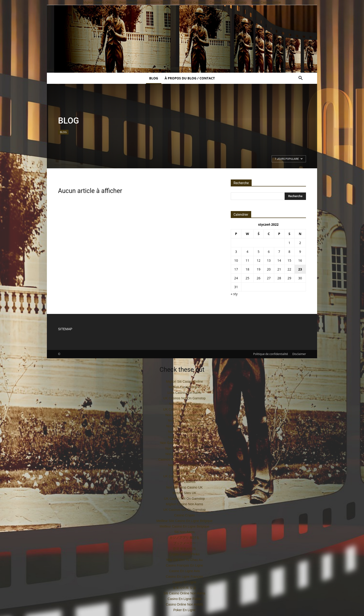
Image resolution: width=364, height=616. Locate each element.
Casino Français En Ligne (184, 565)
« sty (234, 294)
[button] (300, 79)
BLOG (154, 78)
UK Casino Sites (185, 471)
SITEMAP (65, 329)
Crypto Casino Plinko (184, 554)
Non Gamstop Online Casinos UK (184, 443)
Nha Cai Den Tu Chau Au (184, 560)
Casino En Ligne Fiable (184, 599)
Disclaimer (299, 354)
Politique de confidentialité (271, 354)
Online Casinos (184, 482)
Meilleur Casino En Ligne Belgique (184, 526)
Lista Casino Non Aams (185, 393)
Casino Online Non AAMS (184, 604)
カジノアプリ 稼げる (185, 538)
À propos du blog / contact (190, 78)
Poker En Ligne (185, 610)
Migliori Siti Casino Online (185, 381)
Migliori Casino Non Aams (184, 504)
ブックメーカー (185, 543)
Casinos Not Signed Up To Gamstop (184, 460)
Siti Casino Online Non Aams (185, 593)
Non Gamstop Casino (185, 404)
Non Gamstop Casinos (184, 420)
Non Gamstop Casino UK (184, 426)
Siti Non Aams (185, 532)
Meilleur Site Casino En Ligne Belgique (184, 521)
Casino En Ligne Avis (184, 571)
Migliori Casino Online (184, 387)
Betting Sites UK (185, 493)
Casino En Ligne (184, 582)
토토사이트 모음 (185, 588)
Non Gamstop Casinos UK (184, 415)
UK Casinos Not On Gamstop (184, 398)
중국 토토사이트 (185, 549)
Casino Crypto (184, 515)
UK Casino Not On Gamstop (185, 499)
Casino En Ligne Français (184, 577)
